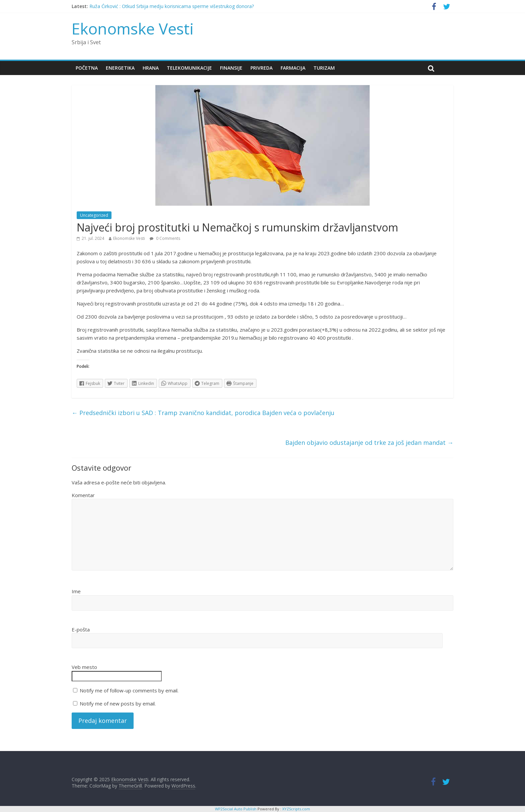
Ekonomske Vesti (133, 28)
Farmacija (293, 68)
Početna (87, 68)
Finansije (231, 68)
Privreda (261, 68)
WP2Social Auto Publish (236, 809)
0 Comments (165, 238)
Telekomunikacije (189, 68)
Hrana (151, 68)
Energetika (120, 68)
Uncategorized (94, 215)
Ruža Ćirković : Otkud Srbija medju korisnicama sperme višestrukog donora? (172, 6)
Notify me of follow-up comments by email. (129, 690)
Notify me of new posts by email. (118, 703)
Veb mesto (84, 667)
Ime (76, 591)
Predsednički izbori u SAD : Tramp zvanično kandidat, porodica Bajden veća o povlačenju (203, 413)
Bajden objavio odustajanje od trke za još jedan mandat (369, 443)
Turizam (324, 68)
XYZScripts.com (296, 809)
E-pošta (81, 629)
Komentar (83, 495)
